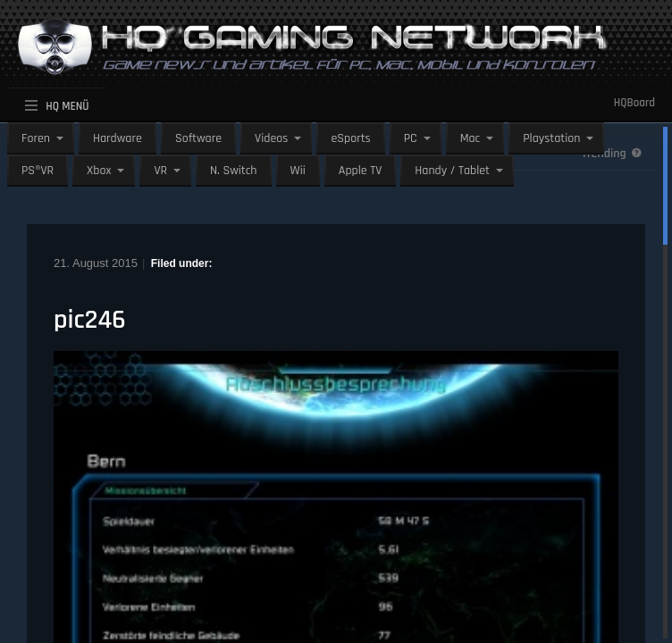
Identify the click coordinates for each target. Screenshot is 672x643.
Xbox (99, 171)
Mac (470, 138)
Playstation (551, 138)
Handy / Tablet (452, 171)
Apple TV (360, 171)
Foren (36, 138)
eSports (350, 138)
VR (160, 171)
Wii (298, 171)
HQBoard (634, 103)
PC (411, 138)
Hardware (118, 138)
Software (198, 138)
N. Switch (234, 171)
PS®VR (38, 171)
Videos (271, 138)
